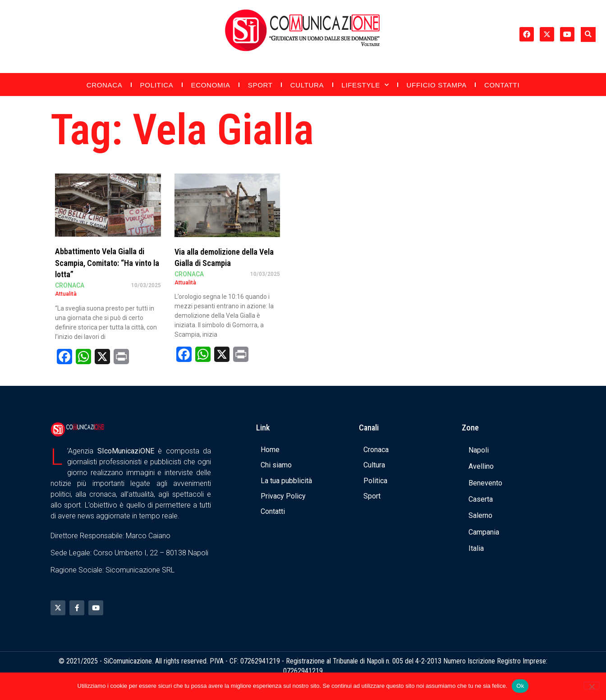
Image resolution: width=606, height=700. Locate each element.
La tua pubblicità (286, 481)
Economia (211, 85)
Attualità (66, 294)
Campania (484, 532)
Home (270, 450)
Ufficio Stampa (437, 85)
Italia (476, 548)
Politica (157, 85)
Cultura (307, 85)
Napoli (479, 450)
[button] (588, 34)
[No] (592, 686)
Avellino (481, 466)
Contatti (502, 85)
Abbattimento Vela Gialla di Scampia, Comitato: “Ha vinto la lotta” (107, 263)
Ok (520, 686)
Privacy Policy (283, 496)
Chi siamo (276, 465)
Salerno (480, 515)
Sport (260, 85)
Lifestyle (365, 85)
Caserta (481, 499)
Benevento (485, 483)
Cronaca (105, 85)
